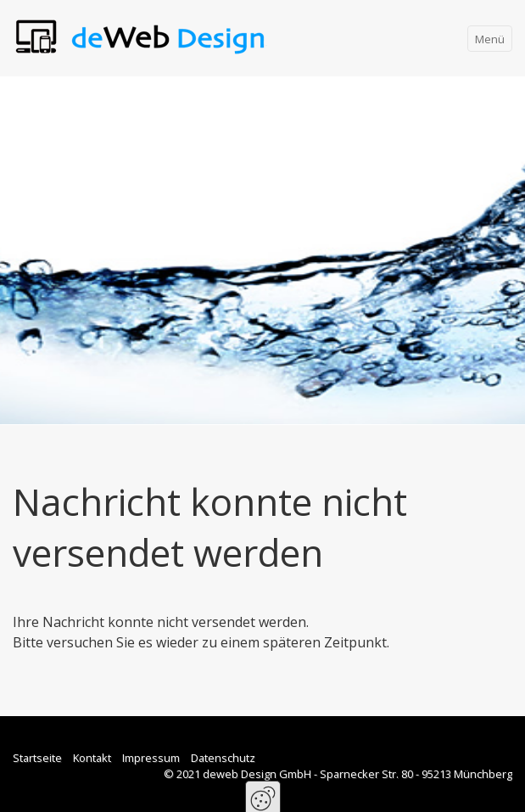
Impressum (151, 758)
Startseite (37, 758)
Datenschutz (223, 758)
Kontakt (92, 758)
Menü (490, 39)
